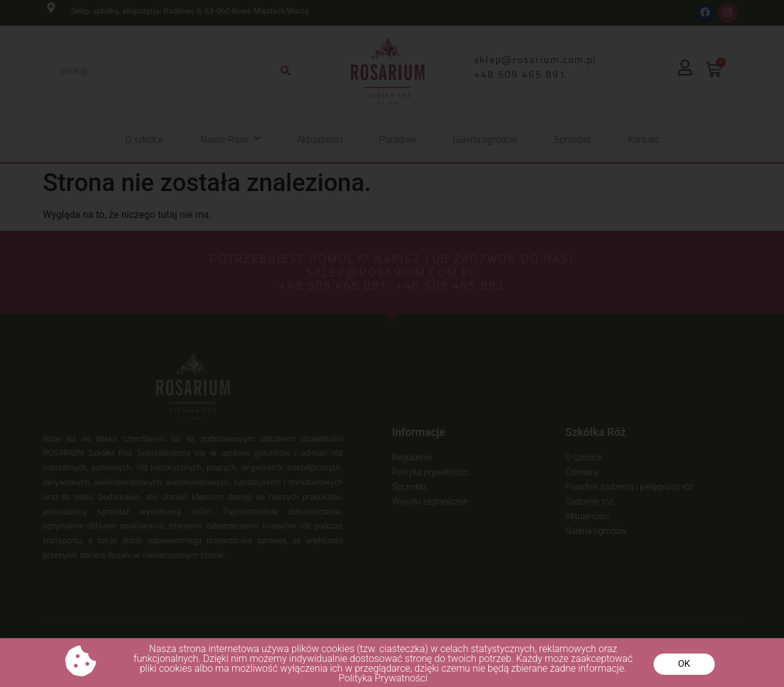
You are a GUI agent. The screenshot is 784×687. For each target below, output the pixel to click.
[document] (392, 343)
